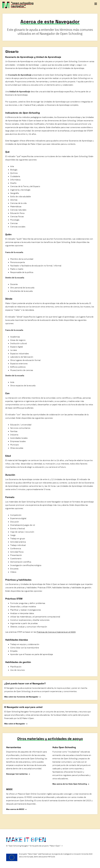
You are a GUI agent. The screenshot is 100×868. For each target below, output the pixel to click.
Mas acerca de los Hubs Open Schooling (70, 784)
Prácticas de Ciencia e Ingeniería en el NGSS (56, 632)
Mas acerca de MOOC (15, 809)
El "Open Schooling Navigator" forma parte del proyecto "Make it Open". (34, 845)
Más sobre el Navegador (15, 724)
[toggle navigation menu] (96, 4)
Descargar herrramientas (17, 774)
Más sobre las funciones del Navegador (21, 697)
